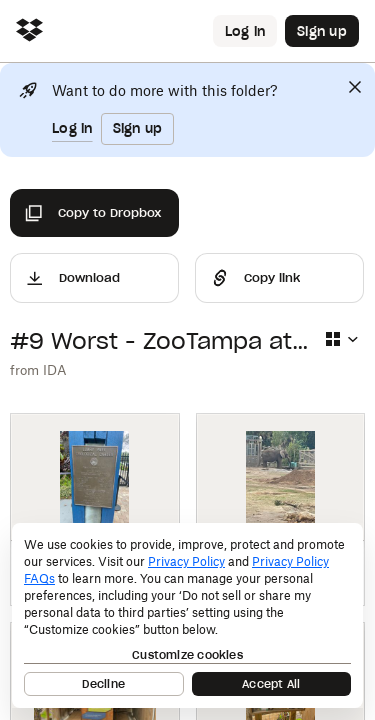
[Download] (94, 278)
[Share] (279, 278)
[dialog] (187, 615)
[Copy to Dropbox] (94, 213)
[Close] (355, 87)
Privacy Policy (186, 561)
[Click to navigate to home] (29, 31)
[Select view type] (341, 339)
